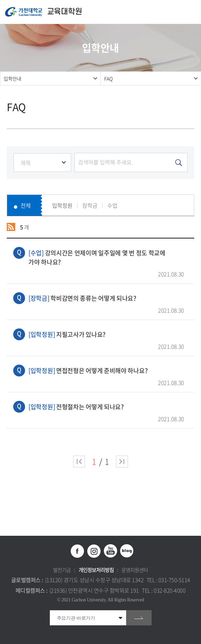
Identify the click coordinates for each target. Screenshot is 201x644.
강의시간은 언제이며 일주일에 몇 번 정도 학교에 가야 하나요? (106, 257)
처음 (79, 462)
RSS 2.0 (11, 227)
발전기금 (62, 570)
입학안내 (13, 78)
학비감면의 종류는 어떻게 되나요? (106, 298)
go (139, 618)
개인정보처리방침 (96, 570)
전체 (26, 205)
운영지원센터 (135, 570)
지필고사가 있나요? (106, 334)
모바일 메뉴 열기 (192, 12)
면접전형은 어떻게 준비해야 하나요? (106, 371)
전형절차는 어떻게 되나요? (106, 407)
